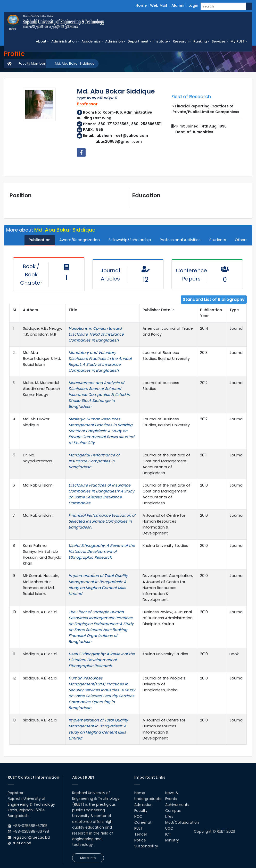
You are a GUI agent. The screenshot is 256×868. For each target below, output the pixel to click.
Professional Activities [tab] (180, 240)
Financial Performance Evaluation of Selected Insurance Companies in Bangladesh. (102, 521)
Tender (141, 834)
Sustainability (146, 846)
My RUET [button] (238, 41)
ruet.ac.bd (22, 843)
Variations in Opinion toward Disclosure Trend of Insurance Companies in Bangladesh (96, 334)
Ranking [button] (200, 41)
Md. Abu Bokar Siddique (75, 63)
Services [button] (219, 41)
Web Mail (159, 5)
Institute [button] (161, 41)
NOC (138, 816)
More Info (88, 858)
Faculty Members (33, 63)
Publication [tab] (40, 240)
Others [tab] (241, 240)
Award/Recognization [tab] (80, 240)
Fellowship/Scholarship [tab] (130, 240)
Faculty (141, 811)
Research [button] (181, 41)
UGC (169, 828)
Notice (140, 840)
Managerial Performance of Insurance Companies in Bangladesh (94, 461)
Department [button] (138, 41)
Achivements (177, 805)
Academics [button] (91, 41)
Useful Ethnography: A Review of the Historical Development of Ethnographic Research (102, 551)
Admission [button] (114, 41)
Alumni (178, 5)
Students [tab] (218, 240)
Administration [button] (64, 41)
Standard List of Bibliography (214, 299)
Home (141, 5)
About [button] (41, 41)
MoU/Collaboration (182, 822)
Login (193, 5)
